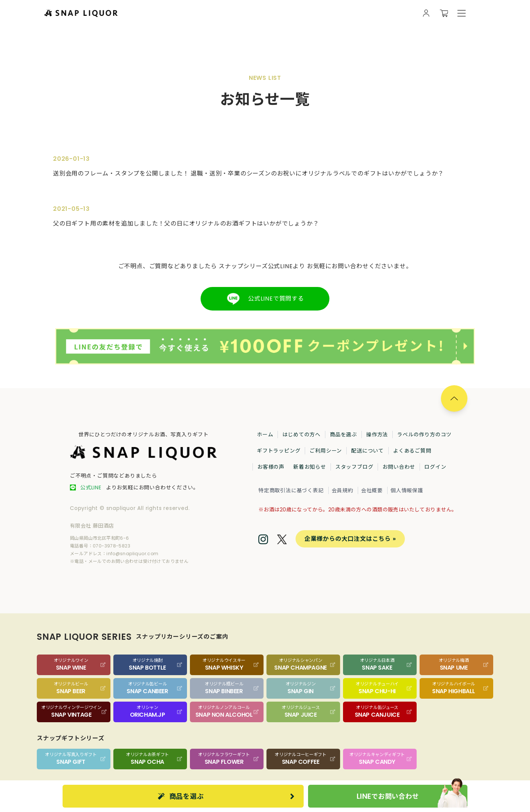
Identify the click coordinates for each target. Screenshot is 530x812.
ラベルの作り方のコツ (424, 435)
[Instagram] (263, 540)
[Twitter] (282, 540)
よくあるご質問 (412, 451)
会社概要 (372, 490)
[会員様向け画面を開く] (426, 13)
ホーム (265, 435)
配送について (368, 451)
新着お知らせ (310, 467)
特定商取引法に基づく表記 (291, 490)
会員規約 (342, 490)
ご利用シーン (326, 451)
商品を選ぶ (343, 435)
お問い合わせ (399, 467)
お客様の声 (271, 467)
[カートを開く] (444, 13)
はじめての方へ (301, 435)
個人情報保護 (407, 490)
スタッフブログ (354, 467)
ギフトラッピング (279, 451)
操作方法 (377, 435)
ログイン (435, 467)
